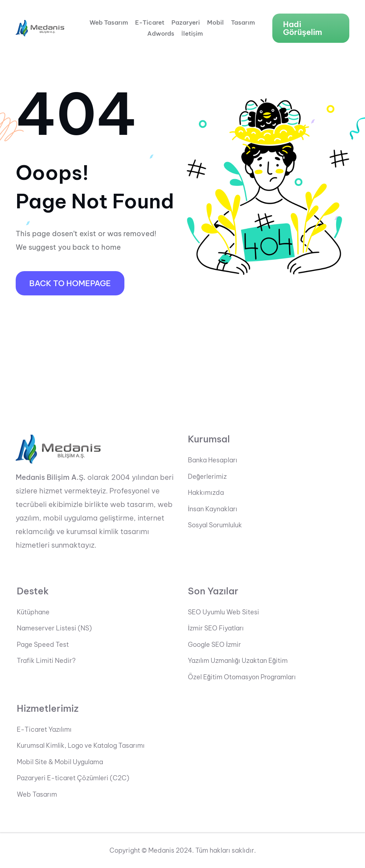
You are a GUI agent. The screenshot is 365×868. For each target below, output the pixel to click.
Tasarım (243, 23)
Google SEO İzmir (214, 645)
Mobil (215, 23)
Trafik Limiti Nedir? (46, 661)
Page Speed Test (43, 645)
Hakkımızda (206, 493)
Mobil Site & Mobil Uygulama (60, 762)
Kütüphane (33, 612)
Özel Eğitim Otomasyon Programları (242, 677)
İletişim (192, 34)
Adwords (161, 34)
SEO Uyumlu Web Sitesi (223, 612)
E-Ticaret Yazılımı (44, 730)
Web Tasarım (109, 23)
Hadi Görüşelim (303, 28)
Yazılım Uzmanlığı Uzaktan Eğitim (238, 661)
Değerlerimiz (207, 477)
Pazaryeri (186, 23)
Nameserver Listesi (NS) (54, 629)
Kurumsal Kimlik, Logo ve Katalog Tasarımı (81, 746)
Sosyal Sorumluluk (215, 526)
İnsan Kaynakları (213, 509)
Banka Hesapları (213, 460)
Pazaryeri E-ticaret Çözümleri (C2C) (73, 778)
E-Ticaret (150, 23)
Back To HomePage (70, 283)
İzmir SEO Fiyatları (216, 629)
